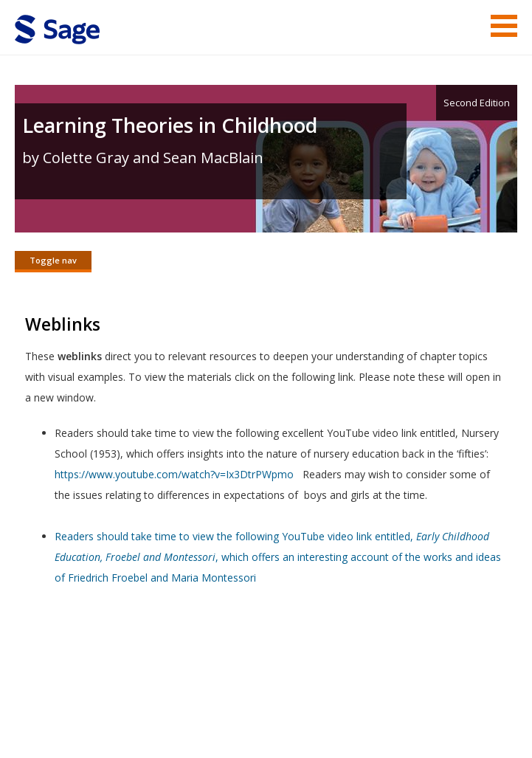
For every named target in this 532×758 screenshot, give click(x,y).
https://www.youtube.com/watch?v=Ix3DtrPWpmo (174, 474)
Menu (504, 26)
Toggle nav (53, 260)
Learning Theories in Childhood (170, 125)
